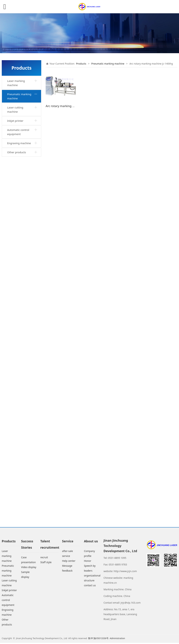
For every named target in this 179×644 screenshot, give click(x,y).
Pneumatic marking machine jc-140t (21, 160)
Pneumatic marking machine (19, 96)
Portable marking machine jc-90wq (20, 232)
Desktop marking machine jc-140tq (19, 124)
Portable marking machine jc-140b (20, 263)
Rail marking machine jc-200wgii (24, 399)
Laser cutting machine (15, 474)
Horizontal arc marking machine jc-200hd (23, 389)
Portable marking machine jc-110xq (20, 242)
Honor (88, 562)
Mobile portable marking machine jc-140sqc (24, 353)
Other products (17, 517)
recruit (44, 559)
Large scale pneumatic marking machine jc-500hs (23, 444)
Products (81, 64)
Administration (117, 640)
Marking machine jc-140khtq (21, 316)
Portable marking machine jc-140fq (20, 274)
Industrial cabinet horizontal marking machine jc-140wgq (21, 219)
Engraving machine (19, 508)
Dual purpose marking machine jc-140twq (22, 327)
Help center (69, 562)
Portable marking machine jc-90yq (20, 295)
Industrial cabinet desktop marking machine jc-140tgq (20, 136)
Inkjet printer (15, 485)
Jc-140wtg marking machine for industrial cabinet (22, 365)
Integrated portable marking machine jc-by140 (21, 111)
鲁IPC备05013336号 (99, 640)
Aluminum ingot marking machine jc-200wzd (21, 340)
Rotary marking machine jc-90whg (24, 431)
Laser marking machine (16, 83)
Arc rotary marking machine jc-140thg (20, 410)
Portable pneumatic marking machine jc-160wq (21, 458)
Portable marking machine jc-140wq (20, 170)
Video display (29, 568)
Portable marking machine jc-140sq (20, 285)
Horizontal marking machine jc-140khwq (21, 306)
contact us (90, 587)
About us (91, 542)
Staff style (46, 563)
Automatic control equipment (18, 496)
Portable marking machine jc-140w (20, 181)
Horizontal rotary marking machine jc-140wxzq (21, 204)
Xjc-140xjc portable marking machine (20, 253)
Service (68, 542)
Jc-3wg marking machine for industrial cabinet (24, 378)
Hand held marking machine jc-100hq (21, 191)
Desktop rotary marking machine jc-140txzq (23, 149)
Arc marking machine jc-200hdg (23, 420)
